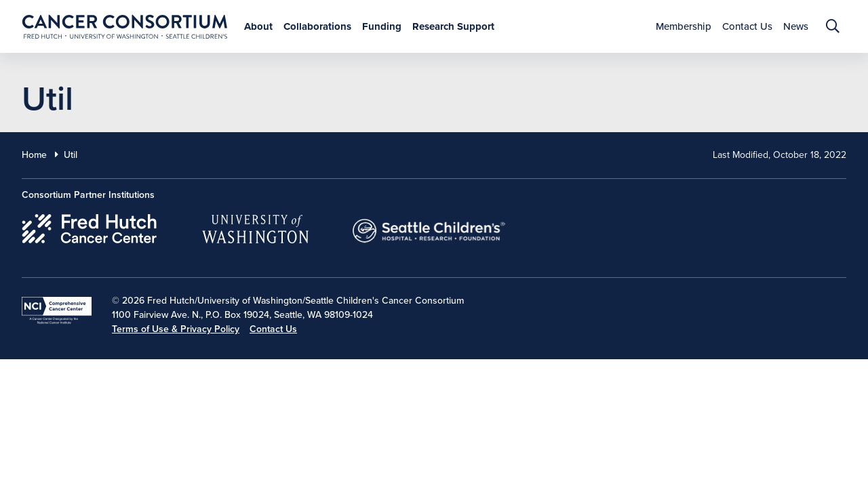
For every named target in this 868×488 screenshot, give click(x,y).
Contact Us (273, 329)
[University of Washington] (255, 226)
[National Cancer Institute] (57, 310)
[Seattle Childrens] (429, 226)
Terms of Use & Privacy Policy (176, 329)
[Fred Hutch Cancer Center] (90, 226)
